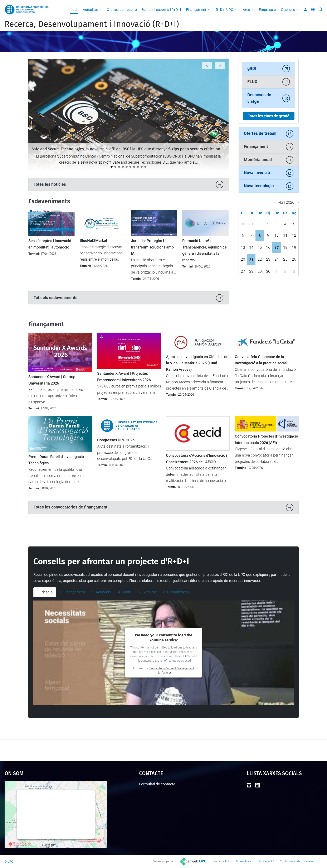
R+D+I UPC (224, 10)
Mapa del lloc (221, 861)
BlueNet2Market (93, 241)
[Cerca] (321, 10)
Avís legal (264, 861)
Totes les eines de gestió (269, 116)
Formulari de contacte (157, 784)
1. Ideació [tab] (45, 592)
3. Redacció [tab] (102, 592)
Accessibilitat (244, 861)
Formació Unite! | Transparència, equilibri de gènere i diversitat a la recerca (204, 250)
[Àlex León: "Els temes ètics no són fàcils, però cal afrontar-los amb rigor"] (145, 167)
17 (277, 248)
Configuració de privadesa (297, 861)
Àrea (246, 10)
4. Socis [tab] (124, 592)
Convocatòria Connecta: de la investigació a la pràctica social (261, 360)
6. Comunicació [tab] (176, 592)
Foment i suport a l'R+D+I (161, 10)
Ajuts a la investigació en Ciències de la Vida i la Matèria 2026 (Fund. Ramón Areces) (197, 363)
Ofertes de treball (121, 10)
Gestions (288, 10)
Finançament (196, 10)
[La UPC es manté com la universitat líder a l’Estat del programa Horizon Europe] (115, 167)
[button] (102, 10)
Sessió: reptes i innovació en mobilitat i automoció (50, 244)
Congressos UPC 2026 (116, 440)
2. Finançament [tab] (72, 592)
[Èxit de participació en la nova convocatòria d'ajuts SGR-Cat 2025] (142, 167)
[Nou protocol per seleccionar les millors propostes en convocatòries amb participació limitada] (123, 167)
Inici (74, 10)
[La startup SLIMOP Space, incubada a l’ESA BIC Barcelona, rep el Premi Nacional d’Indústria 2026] (130, 167)
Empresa (266, 10)
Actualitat (90, 10)
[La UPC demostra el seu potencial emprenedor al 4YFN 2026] (119, 167)
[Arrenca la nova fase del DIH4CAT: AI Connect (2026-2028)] (127, 167)
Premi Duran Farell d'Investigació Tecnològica (56, 460)
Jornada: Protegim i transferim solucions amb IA (152, 247)
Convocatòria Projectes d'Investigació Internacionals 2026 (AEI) (266, 439)
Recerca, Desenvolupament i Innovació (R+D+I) (92, 24)
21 (251, 260)
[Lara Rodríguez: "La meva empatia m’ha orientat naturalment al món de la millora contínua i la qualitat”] (138, 167)
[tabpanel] (163, 653)
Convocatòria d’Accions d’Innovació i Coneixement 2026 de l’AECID (197, 459)
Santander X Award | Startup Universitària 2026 (52, 380)
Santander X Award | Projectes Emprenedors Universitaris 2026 (124, 377)
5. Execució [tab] (147, 592)
